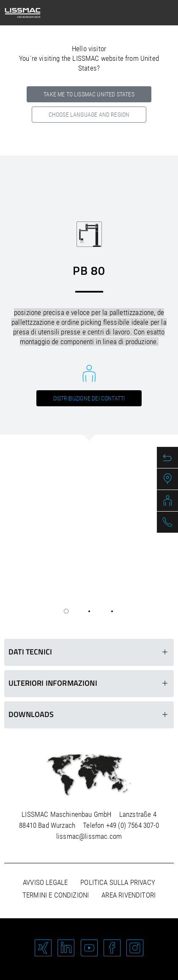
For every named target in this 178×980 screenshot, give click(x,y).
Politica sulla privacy (118, 882)
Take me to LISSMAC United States (89, 94)
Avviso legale (45, 882)
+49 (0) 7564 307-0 (133, 825)
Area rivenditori (129, 895)
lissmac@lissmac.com (89, 836)
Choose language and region (89, 115)
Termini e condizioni (56, 895)
